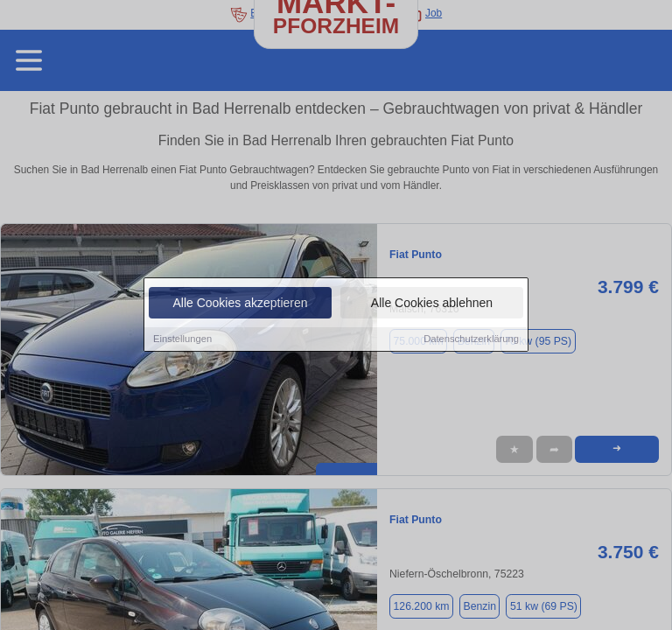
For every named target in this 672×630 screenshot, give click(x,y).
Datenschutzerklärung (471, 339)
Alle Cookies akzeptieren (240, 304)
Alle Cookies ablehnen (432, 304)
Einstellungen (182, 339)
